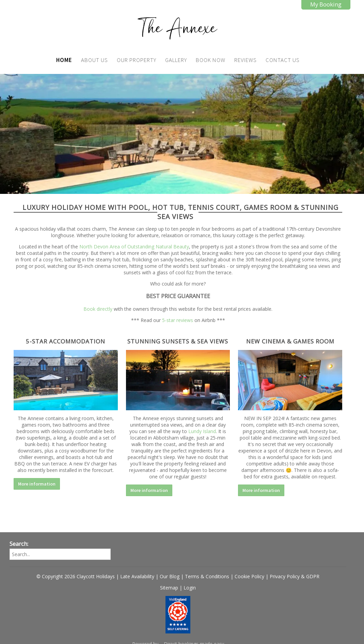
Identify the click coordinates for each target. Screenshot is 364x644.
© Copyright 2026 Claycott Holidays (76, 576)
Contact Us (283, 60)
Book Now (211, 60)
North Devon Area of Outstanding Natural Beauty (134, 247)
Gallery (176, 60)
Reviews (246, 60)
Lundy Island (202, 431)
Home (64, 60)
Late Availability (137, 576)
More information (37, 484)
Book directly (98, 309)
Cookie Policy (249, 576)
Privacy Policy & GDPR (295, 576)
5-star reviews (178, 320)
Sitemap (169, 588)
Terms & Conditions (207, 576)
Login (190, 588)
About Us (94, 60)
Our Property (137, 60)
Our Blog (170, 576)
